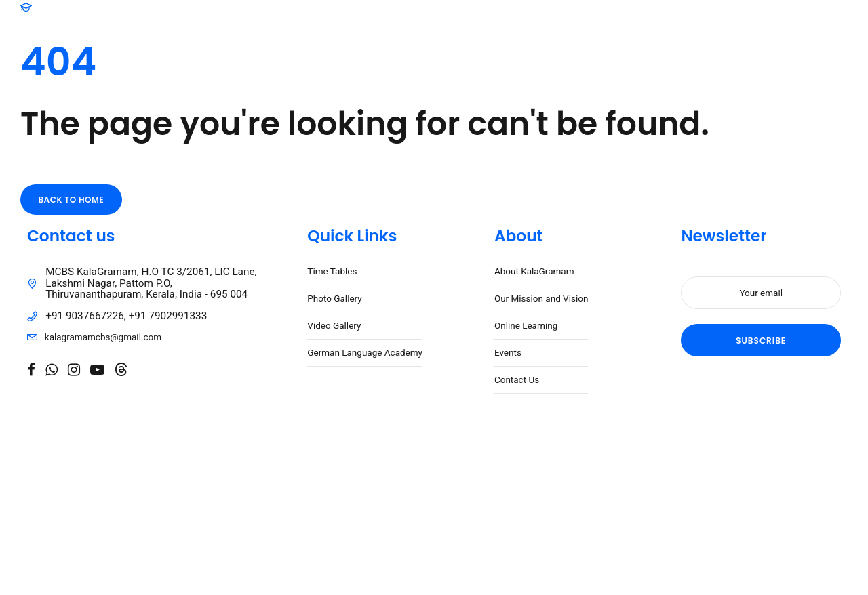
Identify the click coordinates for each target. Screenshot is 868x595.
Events (508, 352)
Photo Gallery (334, 298)
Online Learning (526, 325)
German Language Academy (365, 352)
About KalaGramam (534, 271)
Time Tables (332, 271)
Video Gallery (334, 325)
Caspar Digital (354, 494)
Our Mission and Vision (541, 298)
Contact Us (517, 379)
